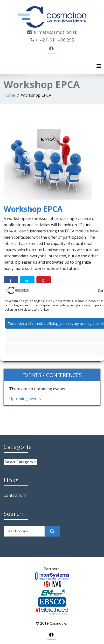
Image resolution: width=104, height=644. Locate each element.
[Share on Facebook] (11, 281)
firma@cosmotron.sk (55, 32)
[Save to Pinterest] (44, 281)
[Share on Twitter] (27, 281)
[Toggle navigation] (99, 66)
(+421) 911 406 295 (55, 40)
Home (9, 95)
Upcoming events (25, 399)
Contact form (16, 495)
